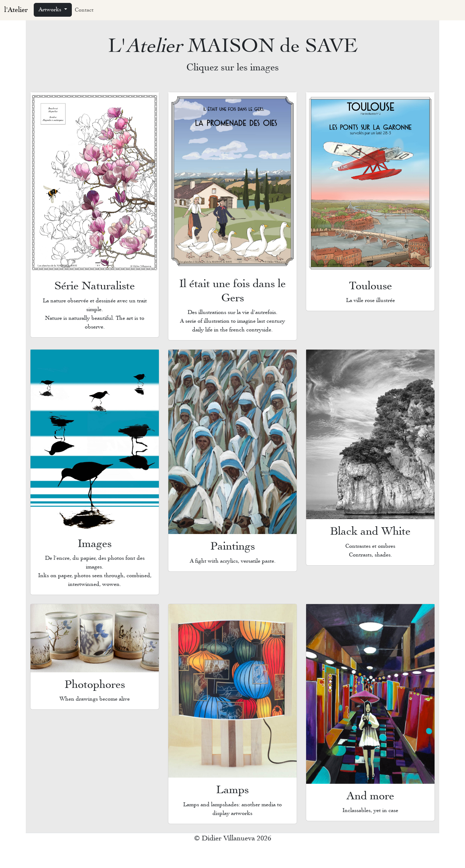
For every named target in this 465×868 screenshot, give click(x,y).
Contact (84, 10)
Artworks (51, 10)
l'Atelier (16, 10)
